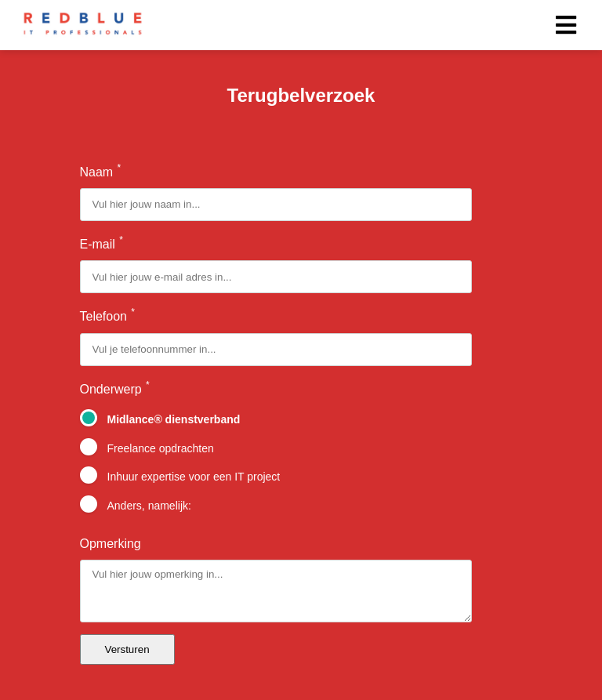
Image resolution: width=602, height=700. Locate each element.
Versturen (127, 649)
